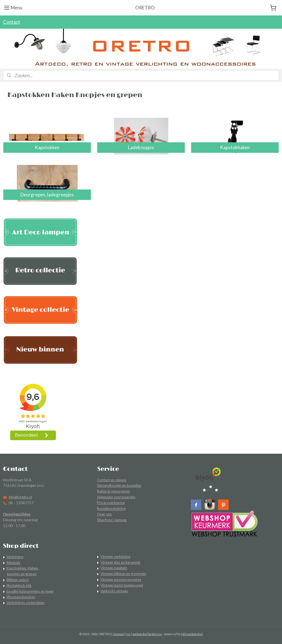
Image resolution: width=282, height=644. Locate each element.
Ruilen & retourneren (113, 491)
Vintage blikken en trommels (123, 574)
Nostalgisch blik (19, 586)
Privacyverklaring (111, 503)
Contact (12, 22)
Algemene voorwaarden (116, 497)
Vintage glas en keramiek (120, 562)
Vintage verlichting (115, 557)
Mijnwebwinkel (192, 634)
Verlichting (15, 557)
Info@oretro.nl (20, 497)
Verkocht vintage (114, 591)
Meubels (13, 563)
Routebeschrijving (111, 509)
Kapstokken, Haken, (23, 568)
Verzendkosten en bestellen (119, 485)
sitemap (118, 634)
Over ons (104, 514)
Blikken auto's (18, 580)
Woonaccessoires (20, 597)
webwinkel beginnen (147, 634)
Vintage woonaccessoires (121, 579)
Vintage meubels (114, 568)
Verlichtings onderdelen (25, 603)
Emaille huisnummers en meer (30, 591)
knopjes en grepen (22, 574)
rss (128, 634)
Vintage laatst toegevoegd (122, 585)
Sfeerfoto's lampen (112, 520)
